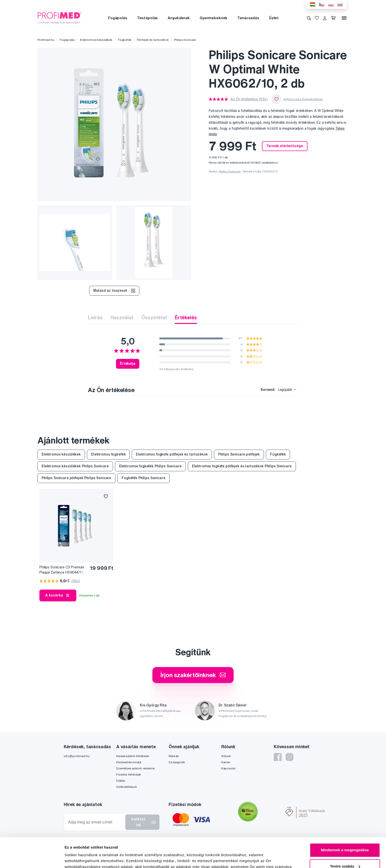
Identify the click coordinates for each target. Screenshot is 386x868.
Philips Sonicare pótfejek (239, 454)
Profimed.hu (46, 40)
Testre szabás (345, 838)
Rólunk (226, 756)
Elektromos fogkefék (108, 454)
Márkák (174, 756)
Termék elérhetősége (285, 146)
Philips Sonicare (185, 40)
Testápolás (148, 18)
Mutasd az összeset (114, 291)
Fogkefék (125, 40)
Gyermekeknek (214, 18)
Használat (122, 317)
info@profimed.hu (77, 756)
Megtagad (345, 854)
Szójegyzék (177, 762)
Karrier (226, 762)
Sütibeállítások (127, 787)
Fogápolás (118, 18)
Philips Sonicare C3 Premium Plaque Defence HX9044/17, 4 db (62, 570)
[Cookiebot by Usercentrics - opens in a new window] (32, 858)
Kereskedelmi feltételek (133, 756)
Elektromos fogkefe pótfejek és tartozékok (172, 454)
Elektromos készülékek (96, 40)
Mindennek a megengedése (345, 822)
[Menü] (344, 18)
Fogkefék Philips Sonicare (144, 478)
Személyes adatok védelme (135, 768)
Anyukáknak (179, 18)
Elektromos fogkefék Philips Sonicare (150, 466)
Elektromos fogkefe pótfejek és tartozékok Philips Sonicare (242, 466)
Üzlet (274, 18)
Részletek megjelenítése (86, 858)
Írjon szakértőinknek (193, 675)
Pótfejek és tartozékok (153, 40)
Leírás (95, 317)
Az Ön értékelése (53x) (249, 99)
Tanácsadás (248, 18)
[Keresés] (309, 18)
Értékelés (186, 317)
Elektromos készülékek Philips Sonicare (75, 466)
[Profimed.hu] (60, 18)
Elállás (121, 781)
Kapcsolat (228, 768)
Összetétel (154, 317)
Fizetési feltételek (129, 774)
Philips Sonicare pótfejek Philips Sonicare (76, 478)
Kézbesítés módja (129, 762)
